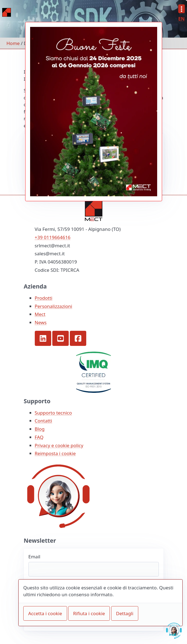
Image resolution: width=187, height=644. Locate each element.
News (41, 322)
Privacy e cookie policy (59, 445)
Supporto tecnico (53, 413)
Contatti (44, 421)
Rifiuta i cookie (89, 613)
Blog (40, 429)
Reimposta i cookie (55, 453)
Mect (40, 314)
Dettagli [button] (125, 613)
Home (13, 43)
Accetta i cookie (45, 613)
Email (34, 557)
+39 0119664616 (53, 237)
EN (181, 19)
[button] (43, 338)
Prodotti (44, 298)
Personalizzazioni (54, 306)
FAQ (39, 437)
